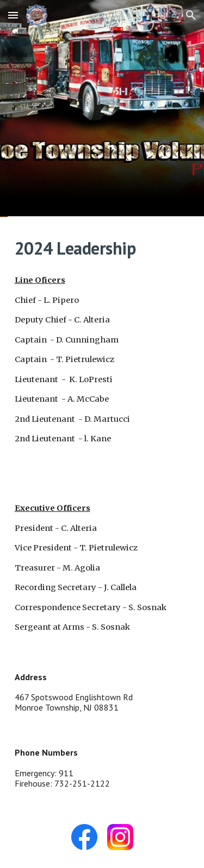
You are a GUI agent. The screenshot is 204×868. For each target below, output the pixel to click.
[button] (13, 15)
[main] (102, 248)
